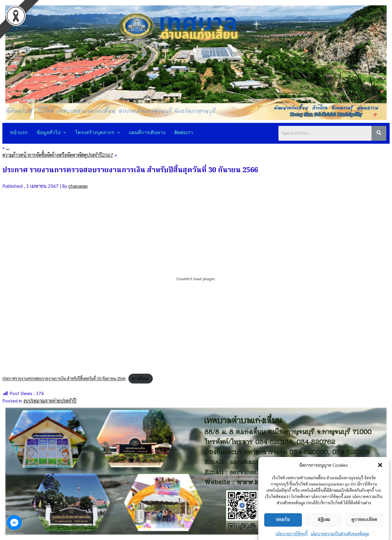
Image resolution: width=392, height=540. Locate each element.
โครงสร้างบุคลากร (97, 133)
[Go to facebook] (14, 522)
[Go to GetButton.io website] (14, 534)
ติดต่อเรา (184, 133)
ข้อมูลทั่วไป (51, 133)
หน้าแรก (19, 133)
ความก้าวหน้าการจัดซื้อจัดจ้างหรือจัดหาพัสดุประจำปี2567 (58, 155)
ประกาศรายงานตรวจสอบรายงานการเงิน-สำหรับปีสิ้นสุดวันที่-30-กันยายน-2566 (64, 379)
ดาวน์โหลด (140, 379)
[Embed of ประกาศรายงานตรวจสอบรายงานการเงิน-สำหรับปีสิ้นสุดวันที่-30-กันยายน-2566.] (196, 279)
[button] (380, 486)
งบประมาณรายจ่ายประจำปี (50, 401)
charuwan (78, 186)
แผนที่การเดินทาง (147, 133)
